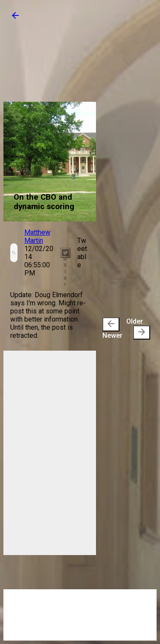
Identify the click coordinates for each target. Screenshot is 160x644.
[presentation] (111, 324)
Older (138, 328)
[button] (15, 18)
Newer (112, 328)
